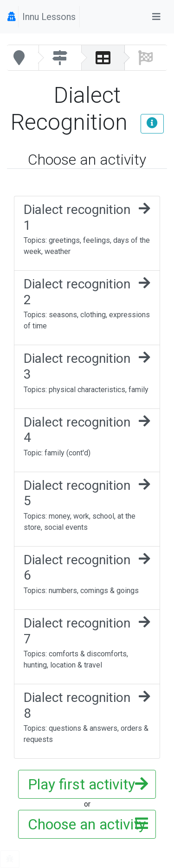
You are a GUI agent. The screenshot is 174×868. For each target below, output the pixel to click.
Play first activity (85, 784)
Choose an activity (87, 824)
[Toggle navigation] (156, 17)
